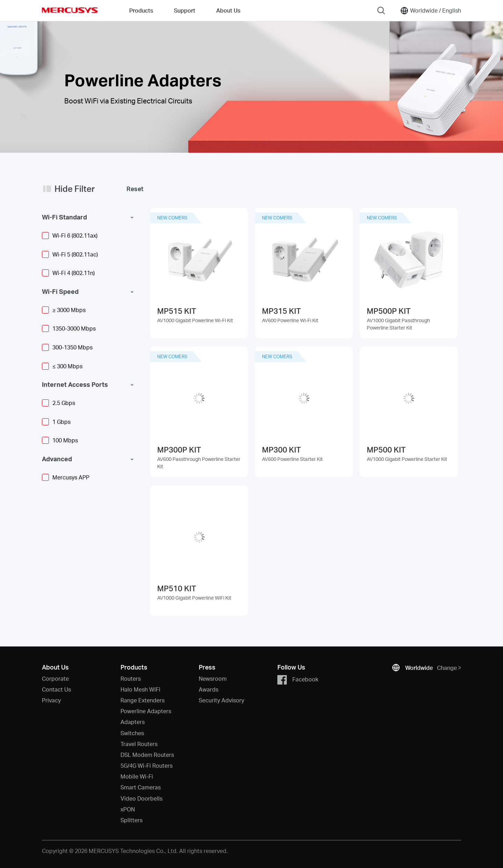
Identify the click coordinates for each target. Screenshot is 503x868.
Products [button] (141, 10)
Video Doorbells (141, 798)
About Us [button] (228, 10)
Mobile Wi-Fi (137, 776)
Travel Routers (139, 744)
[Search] (381, 10)
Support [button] (185, 10)
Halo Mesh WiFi (140, 689)
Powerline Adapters (146, 711)
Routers (131, 678)
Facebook (298, 680)
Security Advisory (221, 700)
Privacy (51, 700)
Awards (209, 689)
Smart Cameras (141, 787)
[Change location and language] (431, 10)
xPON (128, 809)
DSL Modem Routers (147, 755)
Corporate (55, 678)
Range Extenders (143, 700)
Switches (132, 733)
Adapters (133, 722)
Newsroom (213, 678)
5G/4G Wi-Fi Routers (147, 765)
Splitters (132, 820)
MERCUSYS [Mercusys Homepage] (70, 10)
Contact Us (56, 689)
